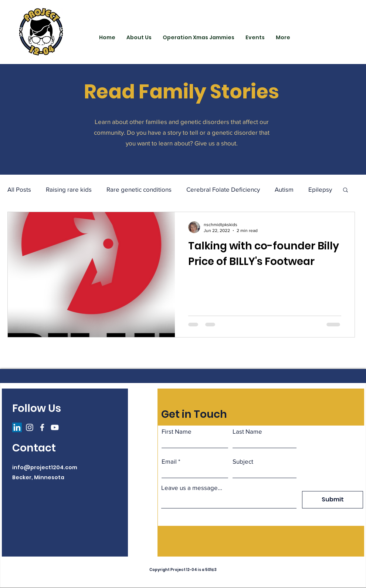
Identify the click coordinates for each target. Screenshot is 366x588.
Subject (243, 461)
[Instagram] (30, 427)
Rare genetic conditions (139, 189)
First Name (177, 431)
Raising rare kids (69, 189)
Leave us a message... (192, 488)
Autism (284, 189)
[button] (345, 190)
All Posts (19, 189)
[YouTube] (55, 427)
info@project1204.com (45, 467)
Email (169, 461)
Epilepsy (320, 189)
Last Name (247, 431)
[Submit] (333, 500)
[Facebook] (42, 427)
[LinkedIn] (17, 427)
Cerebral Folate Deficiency (223, 189)
